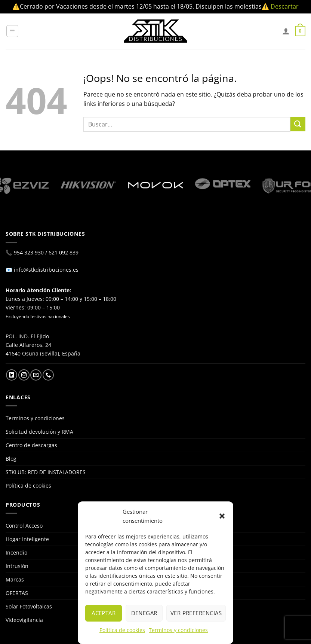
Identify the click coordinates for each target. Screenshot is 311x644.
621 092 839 (64, 252)
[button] (222, 516)
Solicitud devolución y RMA (39, 432)
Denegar (144, 613)
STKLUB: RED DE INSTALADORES (46, 472)
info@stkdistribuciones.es (46, 270)
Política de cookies (122, 630)
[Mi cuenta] (286, 31)
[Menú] (12, 31)
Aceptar (104, 613)
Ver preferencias (196, 613)
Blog (11, 459)
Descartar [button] (285, 6)
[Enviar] (298, 124)
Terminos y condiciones (178, 630)
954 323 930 (29, 252)
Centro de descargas (31, 445)
